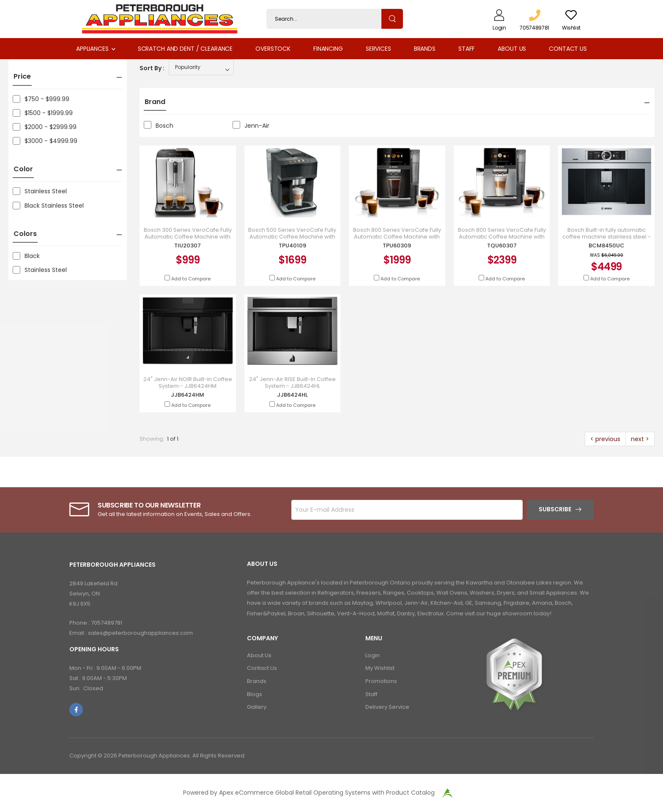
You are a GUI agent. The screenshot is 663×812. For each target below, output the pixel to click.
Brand (155, 102)
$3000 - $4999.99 (45, 141)
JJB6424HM (188, 395)
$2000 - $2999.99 (45, 127)
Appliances (92, 49)
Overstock (273, 49)
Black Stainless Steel (48, 206)
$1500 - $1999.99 (43, 113)
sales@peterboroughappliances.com (140, 633)
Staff (467, 49)
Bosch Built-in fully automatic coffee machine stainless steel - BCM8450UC (607, 237)
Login (373, 655)
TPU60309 (397, 246)
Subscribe (555, 509)
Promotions (381, 681)
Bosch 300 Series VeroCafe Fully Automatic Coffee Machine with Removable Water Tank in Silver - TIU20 (188, 240)
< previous (605, 439)
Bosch (159, 125)
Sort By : (152, 68)
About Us (512, 49)
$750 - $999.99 (41, 99)
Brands (425, 49)
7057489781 (107, 623)
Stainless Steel (40, 191)
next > (640, 439)
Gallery (257, 707)
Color (23, 169)
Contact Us (568, 49)
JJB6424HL (292, 395)
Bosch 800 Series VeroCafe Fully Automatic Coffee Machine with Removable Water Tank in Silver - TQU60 (502, 240)
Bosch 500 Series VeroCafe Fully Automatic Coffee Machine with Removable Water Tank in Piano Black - (292, 240)
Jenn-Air (251, 125)
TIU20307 (188, 246)
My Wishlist (380, 668)
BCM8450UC (607, 246)
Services (378, 49)
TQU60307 (502, 246)
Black (26, 256)
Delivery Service (387, 707)
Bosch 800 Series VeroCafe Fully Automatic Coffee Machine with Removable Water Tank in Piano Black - (397, 240)
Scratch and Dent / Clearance (185, 49)
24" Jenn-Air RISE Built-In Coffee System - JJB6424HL (292, 383)
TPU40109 (292, 246)
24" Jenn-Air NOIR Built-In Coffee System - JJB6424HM (188, 383)
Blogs (255, 694)
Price (22, 76)
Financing (328, 49)
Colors (25, 234)
